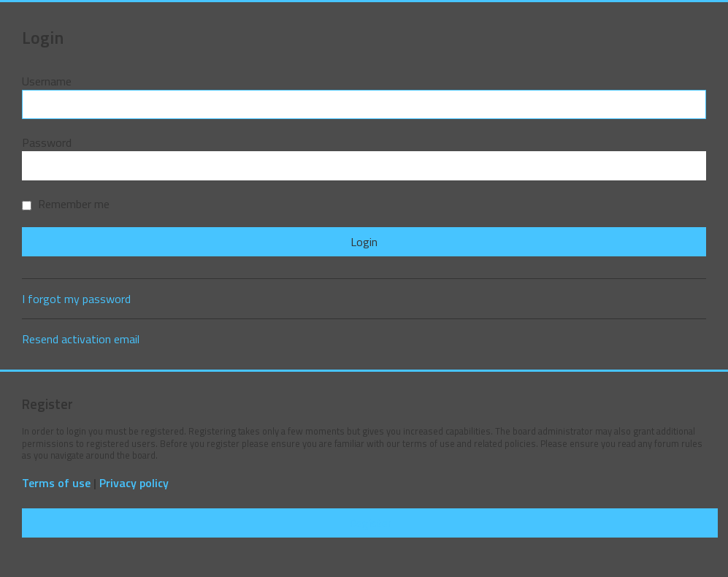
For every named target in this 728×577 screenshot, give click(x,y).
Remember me (66, 204)
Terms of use (56, 483)
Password (47, 142)
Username (47, 81)
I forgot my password (76, 299)
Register (370, 523)
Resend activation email (81, 339)
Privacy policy (134, 483)
